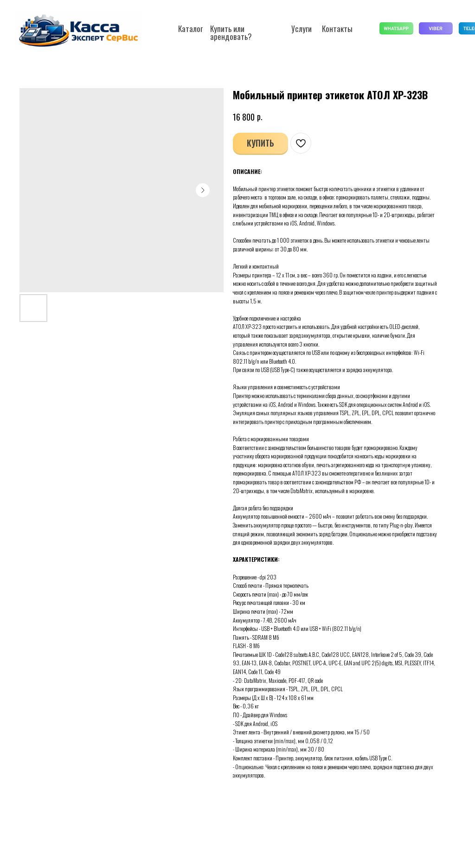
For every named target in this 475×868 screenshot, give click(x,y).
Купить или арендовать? (231, 32)
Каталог (190, 29)
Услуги (302, 29)
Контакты (337, 29)
